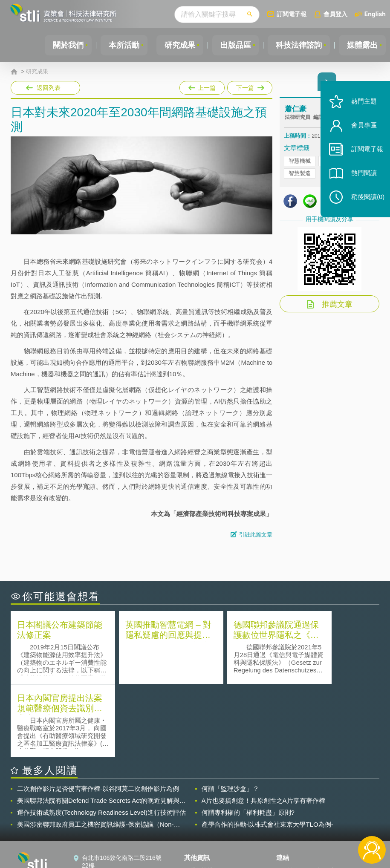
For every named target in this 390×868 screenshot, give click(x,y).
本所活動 (120, 45)
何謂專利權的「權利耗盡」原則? (248, 739)
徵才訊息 (201, 809)
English (375, 14)
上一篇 (202, 86)
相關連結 (329, 797)
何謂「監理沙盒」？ (230, 715)
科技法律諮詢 (298, 45)
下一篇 (249, 86)
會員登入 (335, 14)
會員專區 (361, 131)
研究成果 (176, 45)
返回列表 (49, 88)
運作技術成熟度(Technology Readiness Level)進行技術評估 (101, 739)
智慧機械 (300, 162)
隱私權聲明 (204, 797)
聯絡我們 (201, 821)
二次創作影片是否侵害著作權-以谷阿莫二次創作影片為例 (98, 715)
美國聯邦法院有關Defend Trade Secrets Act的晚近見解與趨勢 (101, 727)
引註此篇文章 (256, 535)
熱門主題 (361, 108)
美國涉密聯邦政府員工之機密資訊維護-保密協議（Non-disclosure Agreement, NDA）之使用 (95, 751)
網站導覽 (201, 833)
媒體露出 (362, 45)
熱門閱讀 (361, 179)
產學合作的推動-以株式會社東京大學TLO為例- (267, 751)
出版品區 (233, 45)
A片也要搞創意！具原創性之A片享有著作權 (263, 727)
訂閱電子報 (292, 14)
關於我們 (63, 45)
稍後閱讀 (365, 203)
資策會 (290, 797)
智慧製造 (300, 174)
